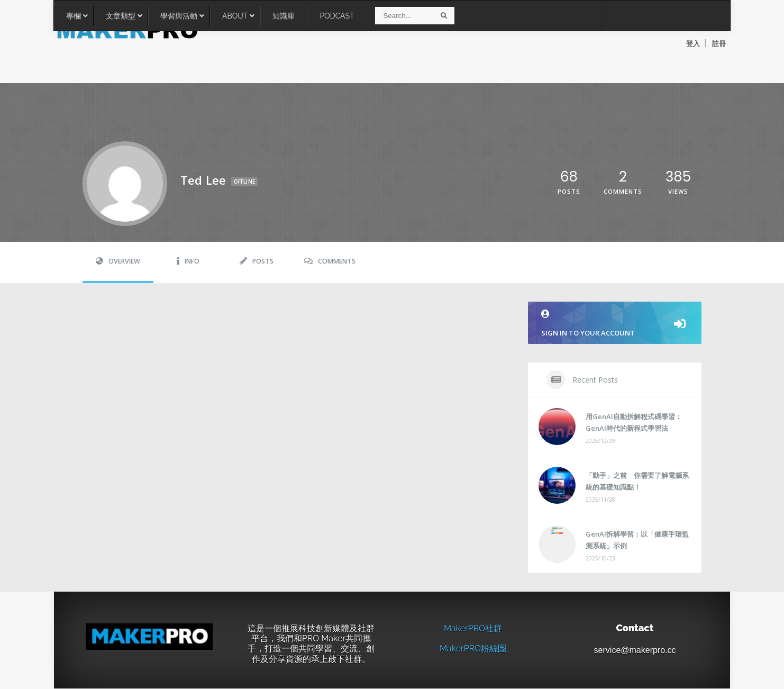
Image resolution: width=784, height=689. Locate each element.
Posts (257, 262)
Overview (118, 262)
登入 (693, 44)
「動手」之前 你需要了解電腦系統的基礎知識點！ (637, 482)
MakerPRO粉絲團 (473, 650)
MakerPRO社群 (473, 629)
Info (188, 262)
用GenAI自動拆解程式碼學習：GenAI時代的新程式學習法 (634, 423)
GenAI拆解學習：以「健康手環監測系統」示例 (637, 540)
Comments (330, 262)
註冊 (719, 44)
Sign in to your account (615, 324)
